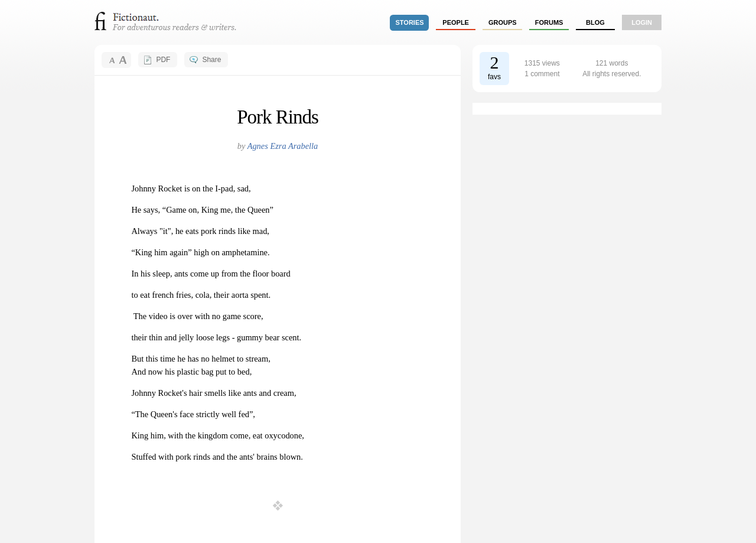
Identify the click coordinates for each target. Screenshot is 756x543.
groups (503, 22)
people (456, 22)
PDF (163, 60)
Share (211, 60)
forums (549, 22)
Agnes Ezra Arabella (283, 146)
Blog (595, 22)
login (642, 22)
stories (410, 22)
